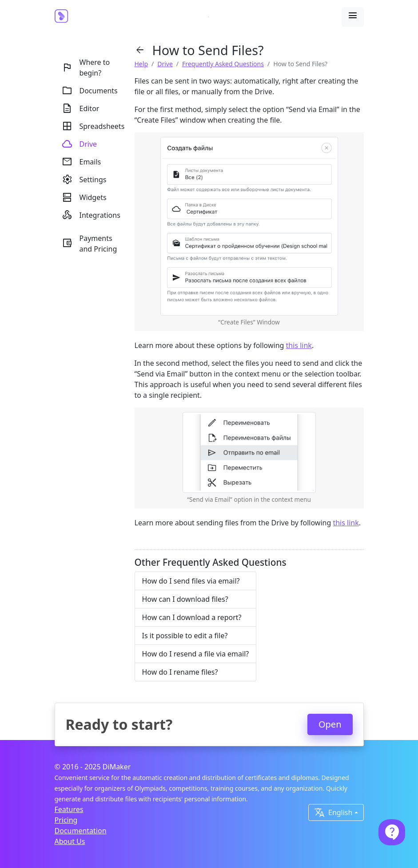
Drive (165, 64)
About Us (70, 841)
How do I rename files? (180, 672)
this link (299, 345)
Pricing (66, 820)
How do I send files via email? (191, 581)
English (333, 812)
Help (141, 64)
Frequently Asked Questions (223, 64)
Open (330, 724)
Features (69, 809)
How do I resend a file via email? (196, 654)
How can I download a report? (192, 617)
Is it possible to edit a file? (185, 636)
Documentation (81, 831)
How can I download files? (185, 599)
